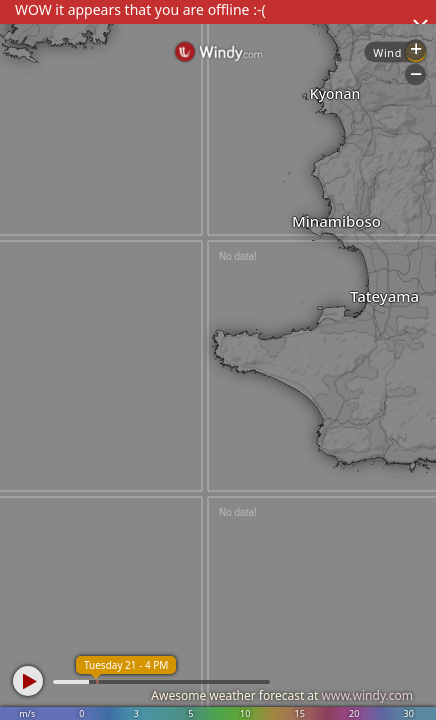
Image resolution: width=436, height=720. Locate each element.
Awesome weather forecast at (282, 695)
